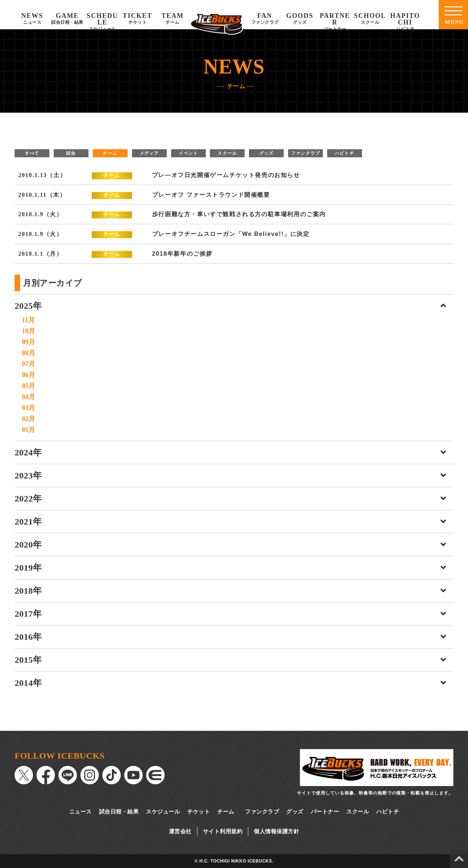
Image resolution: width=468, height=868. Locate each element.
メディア (149, 153)
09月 (29, 342)
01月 (29, 430)
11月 (28, 320)
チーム (110, 153)
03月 (29, 408)
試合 (71, 153)
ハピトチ (345, 153)
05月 (29, 386)
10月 (29, 331)
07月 (29, 364)
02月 (29, 419)
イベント (188, 153)
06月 (29, 375)
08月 (29, 353)
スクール (227, 153)
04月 (29, 397)
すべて (32, 153)
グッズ (267, 153)
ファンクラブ (305, 153)
